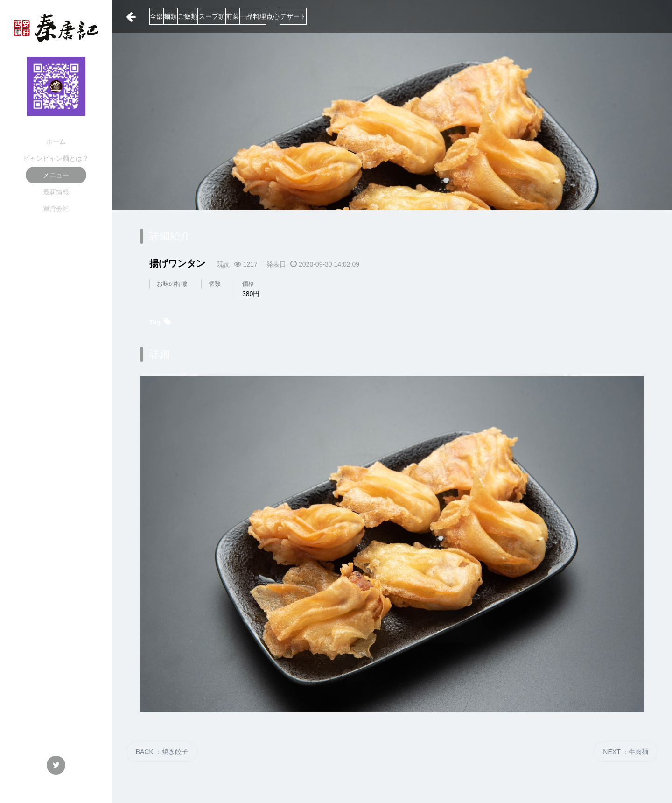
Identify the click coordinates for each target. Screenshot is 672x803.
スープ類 (274, 16)
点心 (392, 16)
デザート (430, 16)
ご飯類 (232, 16)
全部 (163, 16)
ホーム (56, 141)
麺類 (196, 16)
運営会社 (56, 209)
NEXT (626, 752)
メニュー (56, 175)
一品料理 (353, 16)
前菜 (314, 16)
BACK (162, 752)
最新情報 (56, 192)
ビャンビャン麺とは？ (56, 158)
